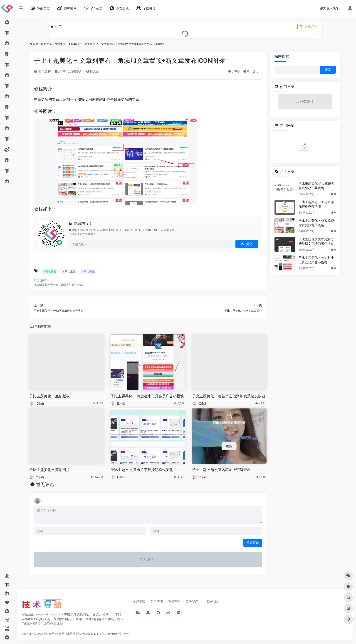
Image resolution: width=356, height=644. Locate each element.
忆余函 (93, 71)
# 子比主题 (69, 272)
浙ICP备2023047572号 (90, 634)
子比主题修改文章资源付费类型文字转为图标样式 (316, 241)
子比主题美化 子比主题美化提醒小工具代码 (316, 186)
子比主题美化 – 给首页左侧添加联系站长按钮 (229, 396)
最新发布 (46, 44)
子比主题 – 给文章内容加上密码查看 (221, 470)
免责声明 (157, 602)
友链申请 (139, 602)
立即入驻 (308, 27)
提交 (247, 244)
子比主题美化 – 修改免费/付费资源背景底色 (317, 223)
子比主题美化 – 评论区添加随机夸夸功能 (316, 204)
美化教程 (74, 44)
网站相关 (60, 44)
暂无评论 (45, 484)
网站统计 (213, 602)
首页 (35, 44)
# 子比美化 (88, 272)
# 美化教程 (50, 272)
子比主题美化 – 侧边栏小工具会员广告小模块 (147, 396)
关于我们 (192, 602)
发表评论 (253, 543)
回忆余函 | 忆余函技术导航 (60, 634)
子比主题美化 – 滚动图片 (49, 470)
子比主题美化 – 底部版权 (49, 396)
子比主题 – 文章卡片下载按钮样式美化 (142, 470)
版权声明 (174, 602)
